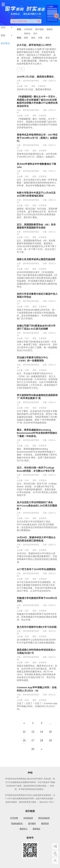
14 (42, 732)
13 (33, 732)
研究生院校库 (44, 818)
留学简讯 (5, 43)
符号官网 (14, 818)
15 (50, 732)
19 (50, 740)
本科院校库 (28, 818)
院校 (7, 35)
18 (42, 740)
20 (33, 749)
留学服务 (32, 823)
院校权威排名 (17, 823)
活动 (7, 27)
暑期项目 (36, 829)
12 (24, 732)
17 (33, 740)
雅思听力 (24, 829)
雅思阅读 (45, 823)
